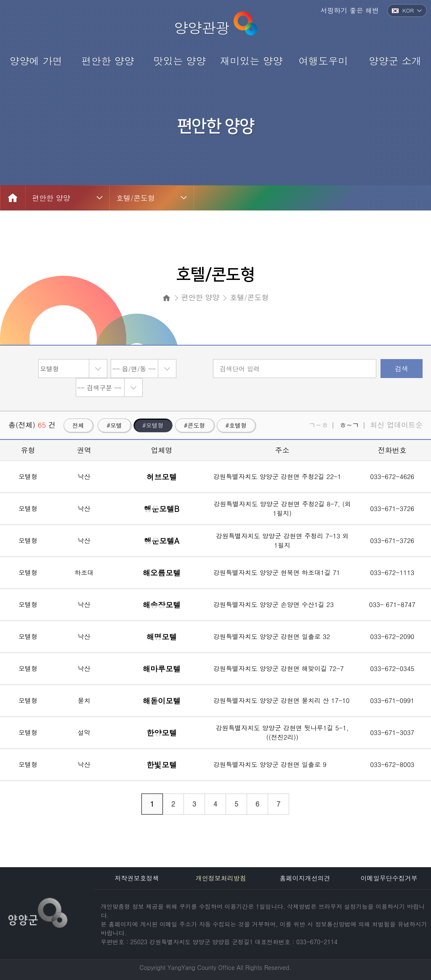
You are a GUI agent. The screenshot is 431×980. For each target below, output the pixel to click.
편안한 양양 (51, 198)
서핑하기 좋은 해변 (350, 10)
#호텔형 (236, 425)
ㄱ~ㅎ (318, 425)
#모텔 (114, 425)
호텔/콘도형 (136, 198)
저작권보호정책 (137, 878)
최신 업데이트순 (396, 425)
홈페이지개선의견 (305, 878)
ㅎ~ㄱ (349, 425)
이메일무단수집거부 (389, 878)
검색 (402, 369)
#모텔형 (153, 425)
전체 (78, 425)
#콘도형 (195, 425)
